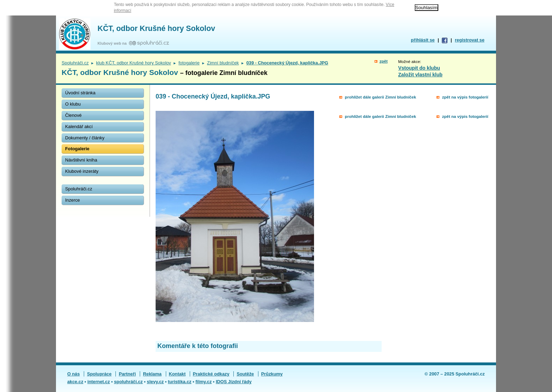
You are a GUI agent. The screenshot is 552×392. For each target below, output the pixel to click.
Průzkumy (272, 374)
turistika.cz (180, 382)
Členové (73, 115)
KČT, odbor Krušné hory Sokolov (156, 29)
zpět (384, 61)
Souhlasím (426, 8)
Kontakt (177, 374)
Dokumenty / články (85, 138)
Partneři (127, 374)
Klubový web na (113, 43)
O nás (74, 374)
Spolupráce (99, 374)
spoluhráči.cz (128, 382)
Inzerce (73, 200)
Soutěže (245, 374)
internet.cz (99, 382)
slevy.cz (155, 382)
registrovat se (470, 40)
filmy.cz (203, 382)
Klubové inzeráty (82, 171)
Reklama (152, 374)
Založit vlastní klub (420, 75)
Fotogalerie (77, 149)
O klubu (73, 104)
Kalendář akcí (79, 127)
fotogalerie (189, 63)
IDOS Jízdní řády (234, 382)
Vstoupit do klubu (419, 68)
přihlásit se (423, 40)
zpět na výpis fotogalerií (465, 97)
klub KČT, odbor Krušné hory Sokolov (134, 63)
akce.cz (75, 382)
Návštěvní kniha (81, 160)
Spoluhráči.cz (75, 63)
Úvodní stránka (80, 93)
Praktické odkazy (211, 374)
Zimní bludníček (223, 63)
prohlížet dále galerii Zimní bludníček (381, 97)
